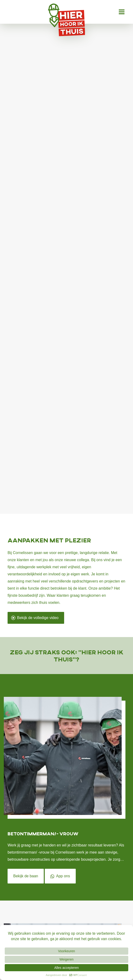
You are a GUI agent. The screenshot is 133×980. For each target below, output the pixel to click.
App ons (60, 876)
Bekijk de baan (26, 876)
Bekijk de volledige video (34, 618)
